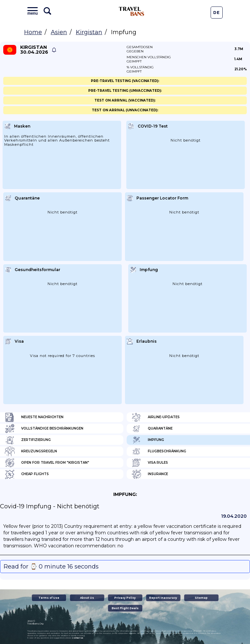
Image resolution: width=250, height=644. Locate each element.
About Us (87, 598)
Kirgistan (89, 32)
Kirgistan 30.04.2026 (34, 50)
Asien (59, 32)
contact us (78, 638)
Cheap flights (27, 474)
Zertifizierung (28, 440)
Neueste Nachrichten (34, 417)
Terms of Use (49, 598)
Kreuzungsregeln (31, 451)
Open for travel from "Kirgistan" (47, 463)
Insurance (150, 474)
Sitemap (201, 598)
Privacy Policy (125, 598)
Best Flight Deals (125, 608)
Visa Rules (150, 463)
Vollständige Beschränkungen (44, 429)
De (216, 13)
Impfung (148, 440)
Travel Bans (132, 11)
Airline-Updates (156, 417)
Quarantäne (152, 429)
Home (33, 32)
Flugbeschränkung (159, 451)
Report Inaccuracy (163, 598)
